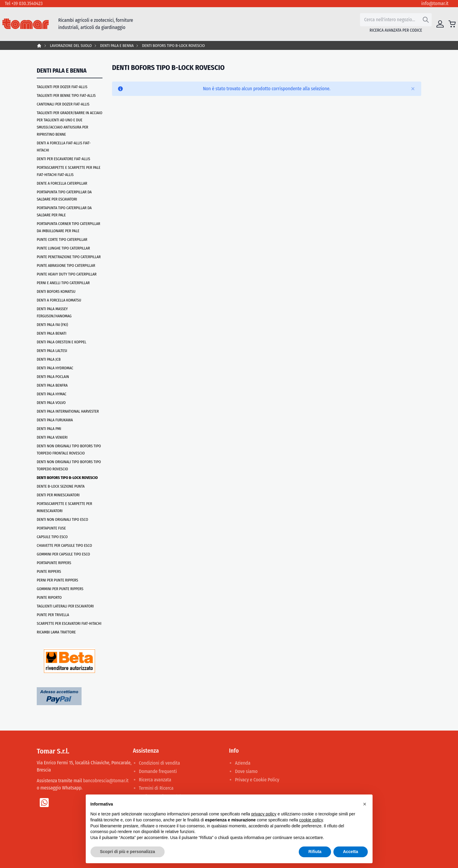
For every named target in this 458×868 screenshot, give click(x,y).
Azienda (243, 763)
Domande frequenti (158, 771)
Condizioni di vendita (160, 763)
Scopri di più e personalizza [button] (128, 852)
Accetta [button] (351, 852)
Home (39, 46)
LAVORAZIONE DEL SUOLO (71, 46)
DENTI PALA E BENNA (117, 46)
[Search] (426, 20)
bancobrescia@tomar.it (106, 781)
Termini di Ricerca (156, 788)
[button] (365, 804)
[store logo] (26, 24)
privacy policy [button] (264, 814)
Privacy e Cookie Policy (257, 780)
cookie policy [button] (311, 820)
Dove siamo (246, 771)
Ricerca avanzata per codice (396, 30)
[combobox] (396, 20)
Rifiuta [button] (315, 852)
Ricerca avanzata (155, 780)
